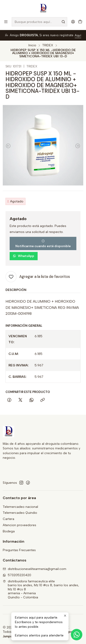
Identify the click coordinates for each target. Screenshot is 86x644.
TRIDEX (48, 45)
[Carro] (80, 22)
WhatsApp (24, 256)
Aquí (78, 35)
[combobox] (39, 22)
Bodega (9, 531)
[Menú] (6, 22)
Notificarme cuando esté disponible (43, 244)
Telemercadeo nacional (20, 507)
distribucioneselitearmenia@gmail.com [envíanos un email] (35, 569)
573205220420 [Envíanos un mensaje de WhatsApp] (17, 575)
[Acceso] (73, 22)
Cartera (8, 519)
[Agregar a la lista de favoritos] (38, 277)
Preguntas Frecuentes (19, 550)
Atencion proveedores (19, 525)
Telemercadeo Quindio (20, 513)
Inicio (32, 45)
